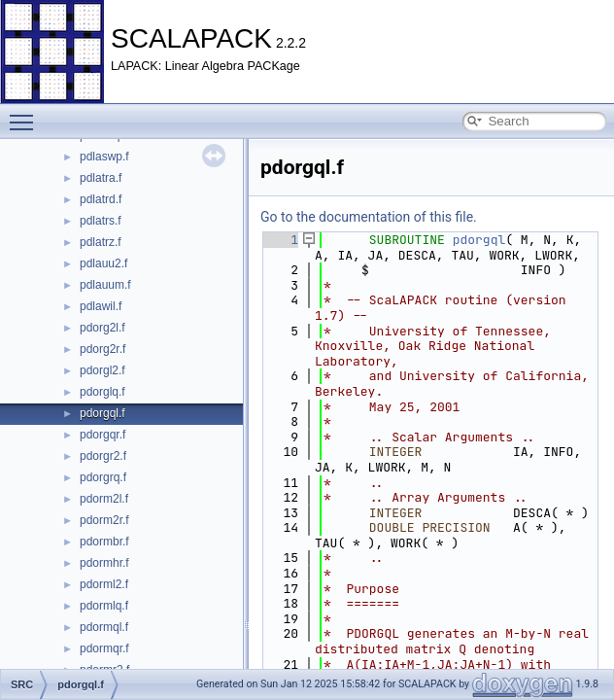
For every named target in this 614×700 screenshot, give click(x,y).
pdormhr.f (104, 563)
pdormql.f (104, 627)
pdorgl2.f (102, 370)
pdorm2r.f (104, 520)
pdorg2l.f (102, 328)
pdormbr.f (104, 542)
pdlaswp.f (104, 157)
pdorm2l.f (104, 499)
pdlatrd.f (101, 199)
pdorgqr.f (102, 435)
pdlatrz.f (101, 242)
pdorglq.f (102, 392)
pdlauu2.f (103, 263)
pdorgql (479, 240)
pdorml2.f (104, 584)
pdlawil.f (101, 306)
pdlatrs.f (101, 221)
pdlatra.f (101, 178)
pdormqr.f (104, 648)
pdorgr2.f (103, 456)
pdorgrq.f (103, 477)
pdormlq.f (104, 606)
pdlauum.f (105, 285)
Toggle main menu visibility (26, 114)
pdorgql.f (102, 413)
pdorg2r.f (102, 349)
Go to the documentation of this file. (369, 217)
